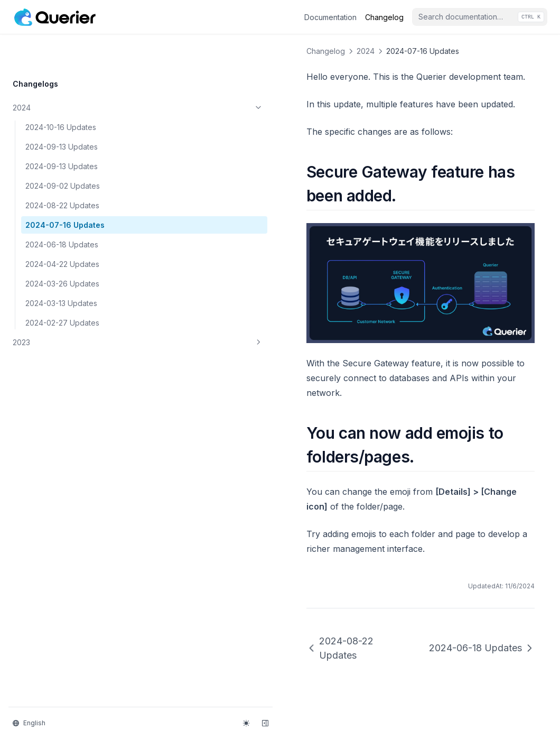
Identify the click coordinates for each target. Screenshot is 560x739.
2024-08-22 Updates (62, 173)
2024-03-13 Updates (61, 270)
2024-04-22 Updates (62, 231)
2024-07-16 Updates (65, 192)
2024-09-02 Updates (63, 153)
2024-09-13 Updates (62, 114)
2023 (65, 310)
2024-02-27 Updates (62, 290)
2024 (65, 75)
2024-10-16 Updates (61, 94)
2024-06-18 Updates (62, 212)
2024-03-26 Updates (62, 251)
